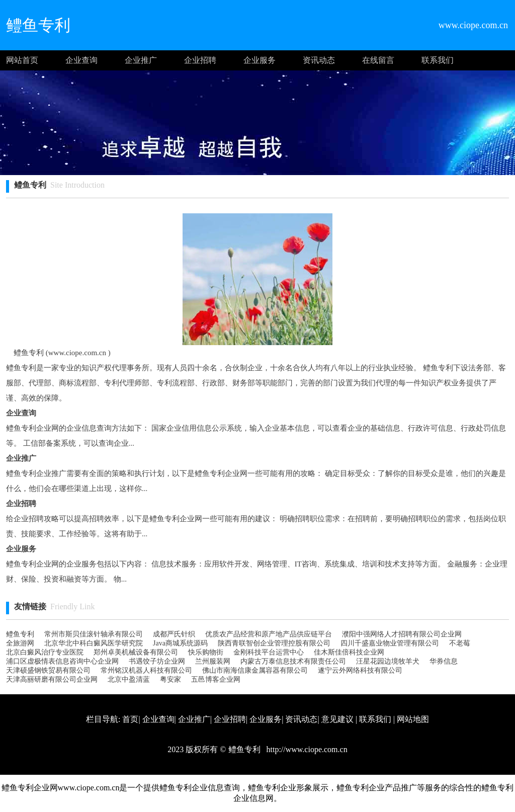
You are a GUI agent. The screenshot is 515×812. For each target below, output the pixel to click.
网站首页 (22, 60)
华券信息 (444, 661)
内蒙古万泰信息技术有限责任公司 (293, 661)
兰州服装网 (213, 661)
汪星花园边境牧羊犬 (388, 661)
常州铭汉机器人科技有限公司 (146, 670)
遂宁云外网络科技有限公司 (360, 670)
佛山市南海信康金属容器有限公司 (255, 670)
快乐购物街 (206, 652)
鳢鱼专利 (20, 634)
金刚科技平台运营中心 (269, 652)
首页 (130, 719)
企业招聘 (200, 60)
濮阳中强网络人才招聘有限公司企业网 (402, 634)
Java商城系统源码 (180, 643)
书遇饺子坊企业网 (157, 661)
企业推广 (141, 60)
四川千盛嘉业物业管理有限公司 (390, 643)
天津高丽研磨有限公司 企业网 (52, 679)
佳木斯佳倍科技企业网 (349, 652)
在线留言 (378, 60)
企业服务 (260, 60)
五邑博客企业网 (216, 679)
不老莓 (460, 643)
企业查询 (81, 60)
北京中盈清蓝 (129, 679)
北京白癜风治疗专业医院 (45, 652)
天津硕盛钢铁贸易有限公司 (48, 670)
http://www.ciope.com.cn (306, 749)
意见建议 (337, 719)
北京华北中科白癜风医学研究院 (94, 643)
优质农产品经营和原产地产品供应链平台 (269, 634)
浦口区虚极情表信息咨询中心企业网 (62, 661)
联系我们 (438, 60)
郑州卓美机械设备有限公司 (136, 652)
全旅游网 (20, 643)
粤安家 (170, 679)
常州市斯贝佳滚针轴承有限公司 (94, 634)
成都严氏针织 (174, 634)
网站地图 (413, 719)
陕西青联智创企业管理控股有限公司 (274, 643)
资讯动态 (319, 60)
